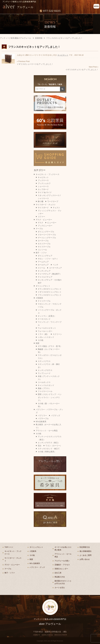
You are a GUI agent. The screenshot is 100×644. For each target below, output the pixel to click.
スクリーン (57, 334)
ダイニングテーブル (46, 232)
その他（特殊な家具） (47, 452)
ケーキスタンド (44, 319)
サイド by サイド (45, 192)
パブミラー (42, 416)
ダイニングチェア (45, 256)
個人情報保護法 (85, 551)
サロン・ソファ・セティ (48, 259)
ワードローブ (53, 201)
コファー (41, 217)
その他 (40, 340)
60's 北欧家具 (35, 563)
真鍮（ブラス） (44, 388)
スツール (41, 268)
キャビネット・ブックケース (48, 174)
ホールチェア (43, 265)
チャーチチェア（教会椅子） (50, 274)
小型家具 (39, 298)
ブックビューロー (45, 226)
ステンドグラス (44, 361)
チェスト (56, 208)
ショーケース (43, 186)
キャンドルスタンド (46, 385)
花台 (40, 446)
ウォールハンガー (45, 331)
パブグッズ (55, 416)
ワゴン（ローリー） (54, 446)
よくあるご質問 (85, 555)
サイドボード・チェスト (46, 205)
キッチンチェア (44, 271)
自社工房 (58, 573)
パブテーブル (43, 419)
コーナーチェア (55, 268)
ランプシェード (44, 373)
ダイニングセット (43, 286)
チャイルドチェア (45, 277)
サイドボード (43, 208)
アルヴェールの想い (62, 561)
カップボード (43, 189)
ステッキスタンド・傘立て (49, 449)
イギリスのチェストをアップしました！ (82, 70)
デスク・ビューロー (44, 220)
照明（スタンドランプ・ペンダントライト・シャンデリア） (50, 397)
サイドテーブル (44, 247)
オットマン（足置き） (47, 316)
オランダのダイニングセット (50, 289)
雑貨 (37, 343)
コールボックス (44, 382)
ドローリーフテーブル (47, 235)
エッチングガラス (45, 370)
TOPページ (9, 547)
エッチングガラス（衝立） (49, 443)
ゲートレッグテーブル (47, 238)
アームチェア (43, 262)
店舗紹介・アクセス (62, 565)
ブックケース (43, 180)
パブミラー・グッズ (37, 567)
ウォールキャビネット (47, 328)
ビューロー (52, 223)
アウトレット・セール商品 (47, 431)
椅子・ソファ (41, 253)
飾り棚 (40, 201)
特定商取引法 (85, 547)
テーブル (39, 229)
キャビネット (63, 55)
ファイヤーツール (45, 391)
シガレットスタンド (46, 337)
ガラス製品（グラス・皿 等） (50, 346)
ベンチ (55, 265)
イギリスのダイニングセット (50, 292)
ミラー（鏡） (43, 334)
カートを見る (60, 588)
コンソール (42, 250)
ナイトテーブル (44, 301)
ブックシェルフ (44, 183)
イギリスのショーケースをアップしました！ (35, 64)
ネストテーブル (44, 244)
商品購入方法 (60, 577)
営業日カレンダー (61, 569)
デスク (40, 223)
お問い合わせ (85, 559)
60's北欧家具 (41, 422)
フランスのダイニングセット (50, 295)
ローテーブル (43, 241)
